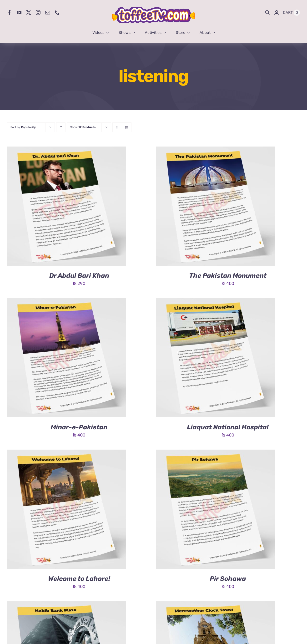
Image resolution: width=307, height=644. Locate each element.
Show (83, 127)
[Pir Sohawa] (216, 453)
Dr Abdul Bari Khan (79, 276)
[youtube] (19, 13)
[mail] (48, 13)
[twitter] (29, 13)
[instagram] (38, 13)
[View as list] (127, 127)
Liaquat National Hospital (228, 427)
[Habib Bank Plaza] (67, 604)
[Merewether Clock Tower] (216, 604)
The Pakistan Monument (228, 276)
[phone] (57, 13)
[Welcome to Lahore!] (67, 453)
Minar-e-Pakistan (79, 427)
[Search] (267, 13)
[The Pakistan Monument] (216, 150)
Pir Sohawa (228, 579)
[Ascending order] (61, 127)
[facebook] (10, 13)
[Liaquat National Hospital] (216, 302)
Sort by (23, 127)
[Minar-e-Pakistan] (67, 302)
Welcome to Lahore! (79, 579)
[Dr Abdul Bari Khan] (67, 150)
